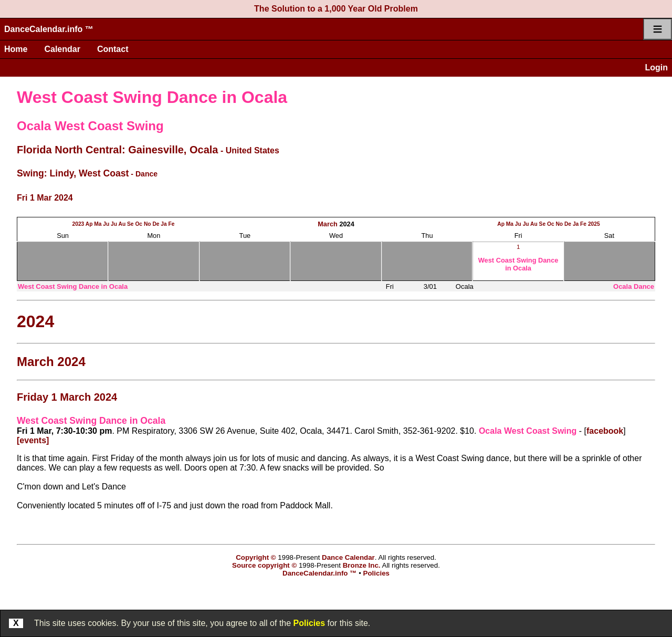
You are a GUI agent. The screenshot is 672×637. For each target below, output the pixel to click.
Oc (139, 224)
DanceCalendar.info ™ (49, 29)
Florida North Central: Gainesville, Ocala (117, 150)
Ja (164, 224)
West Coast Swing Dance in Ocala (152, 97)
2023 (78, 224)
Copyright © (256, 557)
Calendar (62, 49)
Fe (172, 224)
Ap (89, 224)
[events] (33, 440)
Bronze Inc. (362, 565)
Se (130, 224)
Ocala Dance (634, 286)
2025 (594, 224)
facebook (605, 431)
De (156, 224)
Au (122, 224)
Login (656, 67)
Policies (309, 623)
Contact (113, 49)
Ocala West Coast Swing (90, 126)
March (328, 224)
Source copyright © (264, 565)
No (148, 224)
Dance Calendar (348, 557)
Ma (98, 224)
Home (16, 49)
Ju (106, 224)
